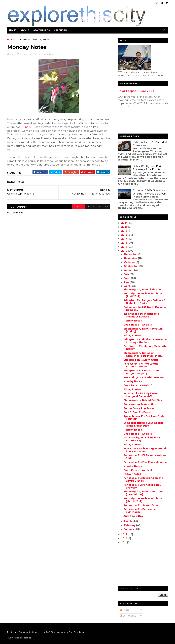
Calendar (60, 30)
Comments (128, 616)
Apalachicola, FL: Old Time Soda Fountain (144, 418)
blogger (79, 207)
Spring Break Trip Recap (139, 408)
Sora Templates (76, 632)
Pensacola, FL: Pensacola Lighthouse (139, 511)
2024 (125, 223)
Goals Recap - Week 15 (138, 434)
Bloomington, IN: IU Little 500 (142, 289)
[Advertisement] (131, 122)
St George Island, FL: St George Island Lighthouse (143, 424)
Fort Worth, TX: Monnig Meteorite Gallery (145, 348)
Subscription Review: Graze (141, 360)
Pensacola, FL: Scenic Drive (141, 505)
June (128, 278)
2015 (124, 247)
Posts (124, 610)
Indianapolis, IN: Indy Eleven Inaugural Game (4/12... (141, 395)
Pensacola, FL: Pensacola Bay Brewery (142, 486)
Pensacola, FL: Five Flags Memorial (145, 462)
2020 (125, 227)
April (127, 286)
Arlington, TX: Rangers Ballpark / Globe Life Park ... (144, 302)
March (128, 521)
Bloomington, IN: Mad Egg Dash (143, 400)
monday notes (24, 39)
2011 (124, 542)
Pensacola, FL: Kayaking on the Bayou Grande (143, 479)
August (129, 270)
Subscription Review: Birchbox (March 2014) (143, 500)
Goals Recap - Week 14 (138, 470)
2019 (125, 231)
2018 (125, 235)
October (130, 262)
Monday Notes (133, 321)
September (132, 266)
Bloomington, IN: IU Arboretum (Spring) (143, 330)
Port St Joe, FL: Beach (137, 412)
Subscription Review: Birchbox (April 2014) (143, 295)
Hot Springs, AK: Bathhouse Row (144, 377)
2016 (125, 243)
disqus (91, 207)
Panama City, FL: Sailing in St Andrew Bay (142, 439)
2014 (125, 251)
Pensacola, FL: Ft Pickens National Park (145, 457)
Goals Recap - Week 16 (138, 385)
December (131, 254)
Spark (27, 127)
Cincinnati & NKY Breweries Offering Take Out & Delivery (150, 192)
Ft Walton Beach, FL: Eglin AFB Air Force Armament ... (145, 450)
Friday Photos (132, 335)
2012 (124, 538)
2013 (124, 534)
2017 (125, 239)
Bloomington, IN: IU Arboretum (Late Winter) (143, 493)
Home (13, 30)
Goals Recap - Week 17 (138, 325)
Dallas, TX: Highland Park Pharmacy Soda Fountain (148, 168)
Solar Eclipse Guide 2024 (136, 91)
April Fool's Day (133, 516)
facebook (103, 207)
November (131, 258)
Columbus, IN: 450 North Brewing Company (145, 309)
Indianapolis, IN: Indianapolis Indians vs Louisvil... (141, 315)
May (127, 282)
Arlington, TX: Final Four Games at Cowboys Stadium (145, 341)
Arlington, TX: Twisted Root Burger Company (141, 372)
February (130, 525)
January (129, 529)
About (25, 30)
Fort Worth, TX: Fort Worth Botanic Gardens (141, 365)
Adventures (42, 30)
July (127, 274)
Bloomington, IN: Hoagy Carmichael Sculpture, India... (143, 354)
